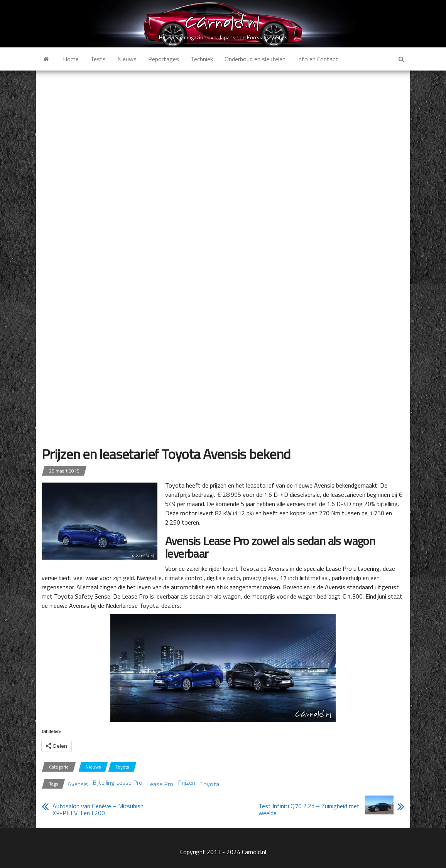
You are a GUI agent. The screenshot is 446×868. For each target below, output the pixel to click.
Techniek (202, 59)
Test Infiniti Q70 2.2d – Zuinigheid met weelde (309, 809)
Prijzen (187, 782)
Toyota (122, 767)
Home (71, 59)
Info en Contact (318, 59)
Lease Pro (160, 784)
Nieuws (127, 59)
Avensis (78, 784)
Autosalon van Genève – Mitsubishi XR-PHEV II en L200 (99, 809)
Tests (98, 59)
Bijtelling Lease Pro (117, 782)
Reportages (164, 59)
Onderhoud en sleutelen (255, 59)
